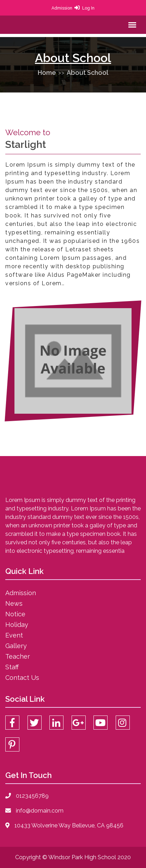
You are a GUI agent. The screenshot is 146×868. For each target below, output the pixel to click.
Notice (15, 614)
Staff (12, 667)
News (14, 603)
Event (14, 635)
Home (47, 73)
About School (87, 73)
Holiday (17, 625)
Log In (88, 8)
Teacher (18, 656)
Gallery (16, 646)
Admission (62, 8)
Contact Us (22, 678)
